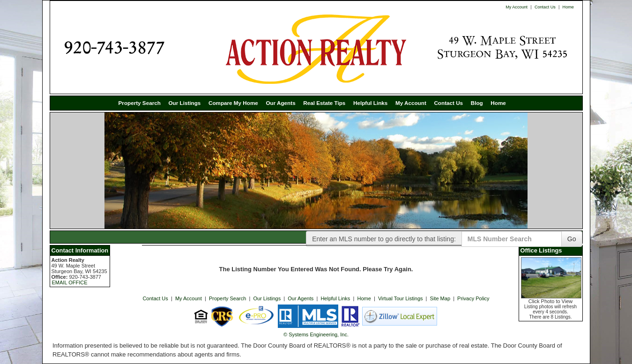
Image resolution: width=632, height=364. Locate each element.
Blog (477, 103)
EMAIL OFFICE (70, 282)
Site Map (440, 298)
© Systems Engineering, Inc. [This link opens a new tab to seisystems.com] (316, 334)
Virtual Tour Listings (401, 298)
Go (572, 239)
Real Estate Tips (324, 103)
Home (568, 7)
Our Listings (184, 103)
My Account (517, 7)
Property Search (140, 103)
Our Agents (280, 103)
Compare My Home (233, 103)
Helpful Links (370, 103)
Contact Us (545, 7)
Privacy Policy (473, 298)
